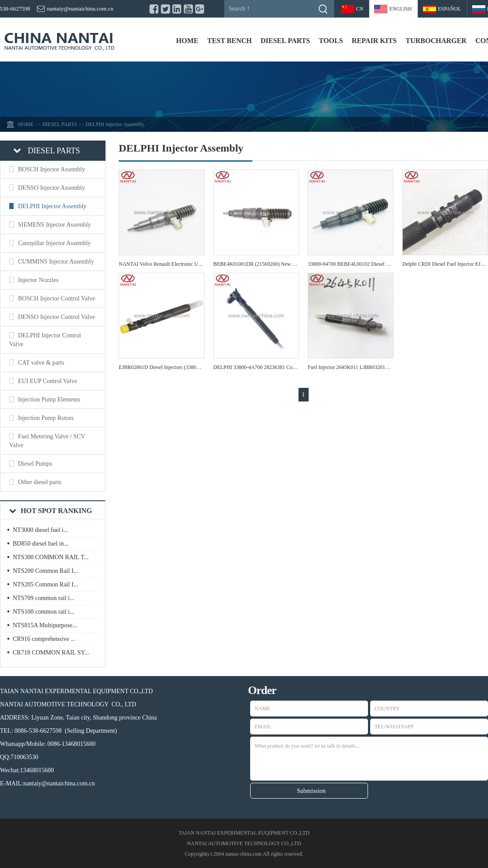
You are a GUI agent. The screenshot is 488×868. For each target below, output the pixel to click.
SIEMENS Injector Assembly (55, 225)
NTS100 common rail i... (44, 612)
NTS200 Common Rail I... (46, 571)
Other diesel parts (40, 482)
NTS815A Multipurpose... (45, 625)
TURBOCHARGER (436, 41)
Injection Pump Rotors (46, 418)
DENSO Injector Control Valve (56, 317)
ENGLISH (400, 9)
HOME (188, 41)
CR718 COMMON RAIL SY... (51, 653)
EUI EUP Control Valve (47, 381)
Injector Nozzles (38, 280)
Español (450, 9)
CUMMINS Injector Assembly (56, 262)
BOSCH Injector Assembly (51, 169)
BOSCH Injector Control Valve (56, 298)
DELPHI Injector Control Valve (45, 340)
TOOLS (331, 41)
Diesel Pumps (35, 464)
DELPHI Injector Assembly (52, 206)
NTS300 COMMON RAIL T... (51, 557)
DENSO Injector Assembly (51, 188)
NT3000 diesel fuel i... (40, 530)
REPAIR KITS (374, 41)
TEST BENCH (229, 41)
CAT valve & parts (41, 363)
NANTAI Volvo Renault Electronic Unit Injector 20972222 (181, 264)
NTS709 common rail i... (44, 598)
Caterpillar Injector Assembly (55, 243)
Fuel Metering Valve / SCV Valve (47, 441)
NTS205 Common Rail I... (46, 584)
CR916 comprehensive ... (44, 639)
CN (360, 9)
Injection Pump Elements (49, 400)
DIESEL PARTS (286, 41)
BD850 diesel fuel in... (41, 544)
